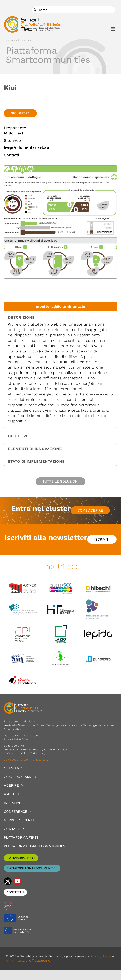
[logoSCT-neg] (23, 704)
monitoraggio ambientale (61, 306)
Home (9, 40)
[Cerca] (35, 10)
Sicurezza (20, 113)
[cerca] (73, 10)
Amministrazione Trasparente (28, 961)
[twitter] (8, 881)
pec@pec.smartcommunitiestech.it (27, 760)
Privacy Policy (101, 956)
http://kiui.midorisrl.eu (26, 148)
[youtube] (17, 881)
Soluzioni (20, 40)
